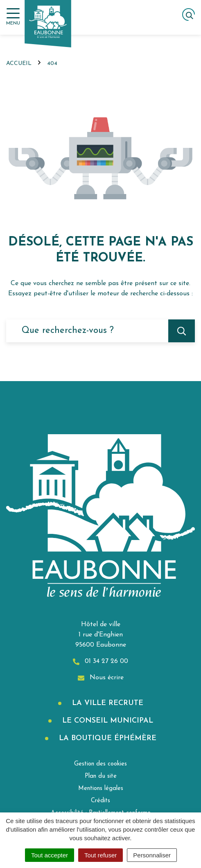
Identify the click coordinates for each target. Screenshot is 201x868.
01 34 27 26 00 (100, 662)
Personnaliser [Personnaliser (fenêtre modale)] (152, 855)
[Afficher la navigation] (13, 17)
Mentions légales (101, 789)
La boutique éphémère (106, 738)
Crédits (100, 801)
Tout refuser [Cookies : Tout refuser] (100, 855)
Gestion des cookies (100, 764)
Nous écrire (101, 678)
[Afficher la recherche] (189, 15)
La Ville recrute (106, 703)
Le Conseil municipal (106, 721)
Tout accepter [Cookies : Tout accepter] (50, 855)
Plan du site (101, 776)
